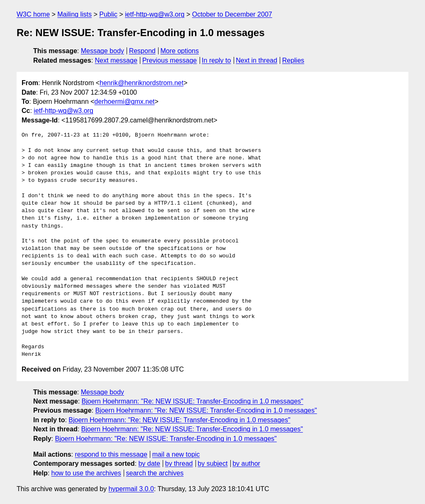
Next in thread (256, 60)
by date (149, 464)
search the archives (155, 473)
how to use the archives (86, 473)
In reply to (216, 60)
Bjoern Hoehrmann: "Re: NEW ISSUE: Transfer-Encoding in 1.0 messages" (193, 401)
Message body (103, 51)
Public (108, 14)
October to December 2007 (232, 14)
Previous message (170, 60)
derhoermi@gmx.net (124, 102)
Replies (293, 60)
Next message (116, 60)
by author (246, 464)
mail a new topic (176, 454)
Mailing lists (74, 14)
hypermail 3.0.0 (131, 489)
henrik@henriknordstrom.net (142, 83)
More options (180, 51)
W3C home (33, 14)
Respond (142, 51)
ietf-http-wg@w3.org (155, 14)
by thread (179, 464)
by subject (212, 464)
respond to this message (111, 454)
